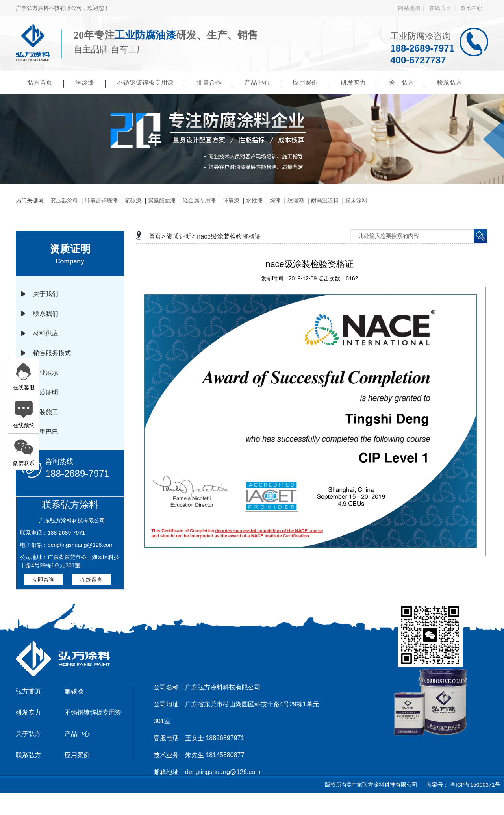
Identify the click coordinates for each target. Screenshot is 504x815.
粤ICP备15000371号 (474, 785)
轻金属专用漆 (199, 200)
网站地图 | (413, 8)
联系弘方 (449, 82)
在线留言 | (444, 8)
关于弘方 (407, 83)
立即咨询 (43, 580)
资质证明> (181, 236)
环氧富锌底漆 (101, 200)
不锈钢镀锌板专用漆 (151, 83)
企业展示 (46, 373)
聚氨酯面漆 (162, 200)
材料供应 (46, 333)
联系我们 (46, 314)
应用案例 (311, 83)
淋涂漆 (90, 83)
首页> (157, 236)
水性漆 (254, 200)
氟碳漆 (133, 200)
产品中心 (263, 83)
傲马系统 (280, 805)
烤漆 (275, 200)
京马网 (254, 805)
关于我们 (46, 294)
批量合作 (215, 83)
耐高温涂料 (325, 200)
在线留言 (91, 580)
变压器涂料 (64, 200)
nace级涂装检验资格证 (229, 236)
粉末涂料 (356, 200)
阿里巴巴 (46, 432)
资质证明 (46, 392)
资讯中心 (471, 8)
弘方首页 (45, 83)
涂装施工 (46, 412)
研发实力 (359, 83)
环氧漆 (231, 200)
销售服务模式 (52, 353)
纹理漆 (296, 200)
